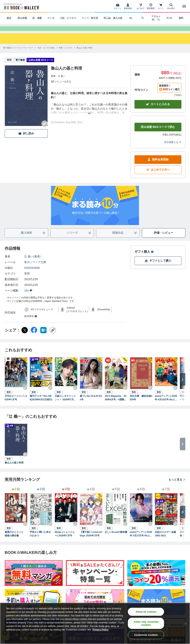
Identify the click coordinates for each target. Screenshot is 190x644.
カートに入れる (158, 110)
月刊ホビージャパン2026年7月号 (16, 404)
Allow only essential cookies (146, 623)
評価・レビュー (164, 239)
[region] (95, 623)
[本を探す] (171, 6)
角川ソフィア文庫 (35, 268)
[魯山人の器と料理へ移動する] (84, 54)
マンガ (51, 18)
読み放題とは (173, 148)
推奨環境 (31, 322)
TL (143, 18)
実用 (27, 279)
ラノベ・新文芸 (90, 18)
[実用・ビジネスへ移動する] (66, 54)
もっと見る (177, 485)
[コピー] (53, 336)
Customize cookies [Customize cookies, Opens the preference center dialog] (146, 635)
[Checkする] (45, 130)
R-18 (169, 18)
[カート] (161, 6)
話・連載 (37, 18)
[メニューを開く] (184, 6)
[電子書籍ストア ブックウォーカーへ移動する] (18, 54)
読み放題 (22, 18)
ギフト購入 (144, 258)
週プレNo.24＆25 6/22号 (91, 404)
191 (28, 296)
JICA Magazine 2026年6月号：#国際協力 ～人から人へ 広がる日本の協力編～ (116, 404)
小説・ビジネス (68, 18)
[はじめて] (141, 6)
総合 (9, 18)
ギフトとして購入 (158, 267)
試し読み (26, 139)
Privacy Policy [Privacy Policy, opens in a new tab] (101, 630)
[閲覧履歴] (151, 6)
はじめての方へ (158, 176)
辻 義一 (62, 82)
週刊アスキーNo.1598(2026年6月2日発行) (41, 404)
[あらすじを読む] (89, 115)
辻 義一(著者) (32, 262)
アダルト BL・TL (156, 18)
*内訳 (178, 101)
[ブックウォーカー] (21, 6)
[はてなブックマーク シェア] (43, 336)
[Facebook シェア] (34, 336)
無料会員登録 (158, 165)
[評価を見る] (61, 87)
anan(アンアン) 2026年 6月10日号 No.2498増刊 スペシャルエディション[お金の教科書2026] (166, 404)
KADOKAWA (32, 274)
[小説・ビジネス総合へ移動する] (46, 54)
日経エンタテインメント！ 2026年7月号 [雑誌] (65, 404)
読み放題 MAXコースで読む (158, 133)
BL (131, 18)
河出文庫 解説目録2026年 (141, 404)
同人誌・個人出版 (113, 18)
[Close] (186, 623)
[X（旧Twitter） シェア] (25, 336)
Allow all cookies (146, 612)
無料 (181, 18)
